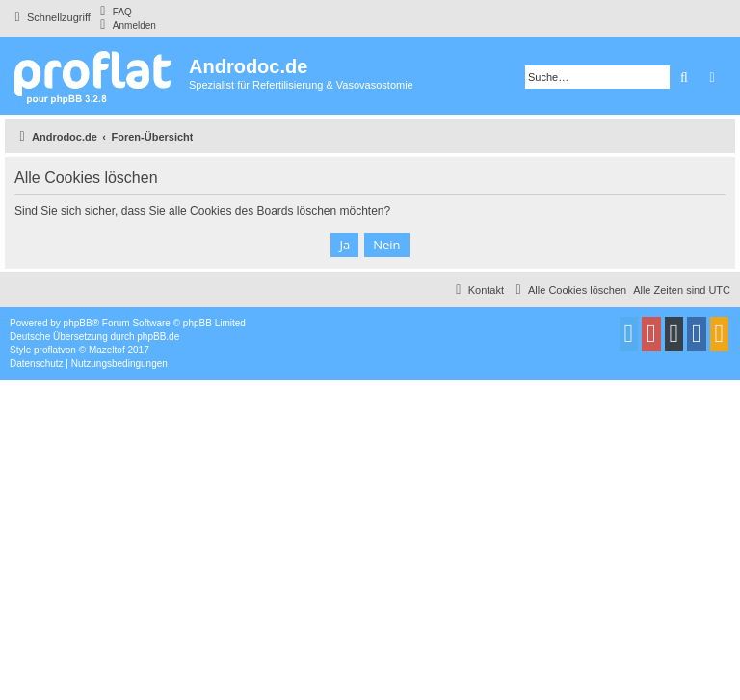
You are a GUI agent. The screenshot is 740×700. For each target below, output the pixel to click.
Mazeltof (107, 350)
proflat (47, 350)
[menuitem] (114, 12)
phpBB (78, 323)
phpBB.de (158, 337)
